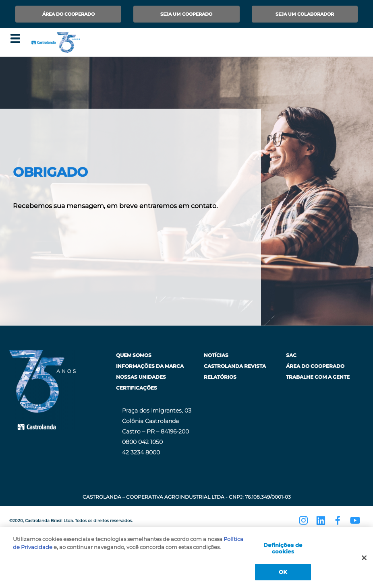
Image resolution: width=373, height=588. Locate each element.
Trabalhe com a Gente (318, 377)
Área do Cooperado (68, 14)
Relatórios (220, 377)
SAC (291, 355)
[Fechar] (364, 561)
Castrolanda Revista (235, 366)
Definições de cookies (283, 551)
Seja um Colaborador (305, 14)
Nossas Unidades (141, 377)
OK (283, 575)
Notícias (216, 355)
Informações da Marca (150, 366)
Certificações (137, 388)
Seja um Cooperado (186, 14)
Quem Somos (134, 355)
